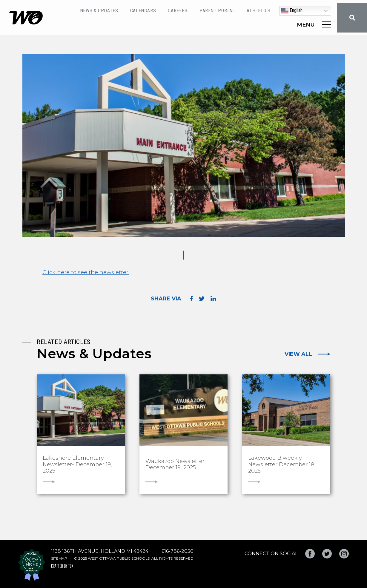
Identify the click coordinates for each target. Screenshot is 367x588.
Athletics (259, 11)
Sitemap (59, 558)
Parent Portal (217, 11)
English (292, 11)
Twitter (327, 554)
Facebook (310, 554)
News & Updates (99, 11)
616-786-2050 (178, 551)
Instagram (344, 554)
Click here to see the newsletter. (86, 272)
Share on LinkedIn (213, 299)
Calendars (143, 11)
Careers (178, 11)
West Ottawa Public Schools (26, 18)
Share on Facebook (192, 298)
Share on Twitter (202, 299)
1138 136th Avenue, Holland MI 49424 (100, 551)
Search (352, 18)
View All (298, 354)
